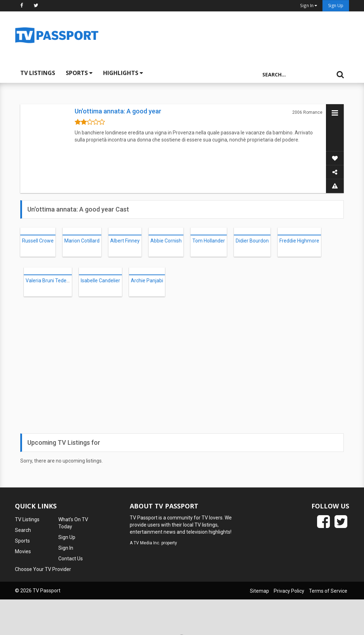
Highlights (123, 73)
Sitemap (259, 591)
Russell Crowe (38, 241)
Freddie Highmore (299, 241)
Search (23, 530)
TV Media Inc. (147, 543)
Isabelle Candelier (100, 281)
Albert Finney (125, 241)
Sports (79, 73)
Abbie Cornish (166, 241)
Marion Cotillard (82, 241)
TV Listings (38, 73)
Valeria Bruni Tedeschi (50, 281)
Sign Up (336, 6)
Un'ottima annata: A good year (118, 111)
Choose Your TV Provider (43, 569)
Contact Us (71, 559)
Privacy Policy (289, 591)
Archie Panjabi (147, 281)
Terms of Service (328, 591)
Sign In (66, 548)
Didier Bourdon (252, 241)
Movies (23, 551)
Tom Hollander (209, 241)
